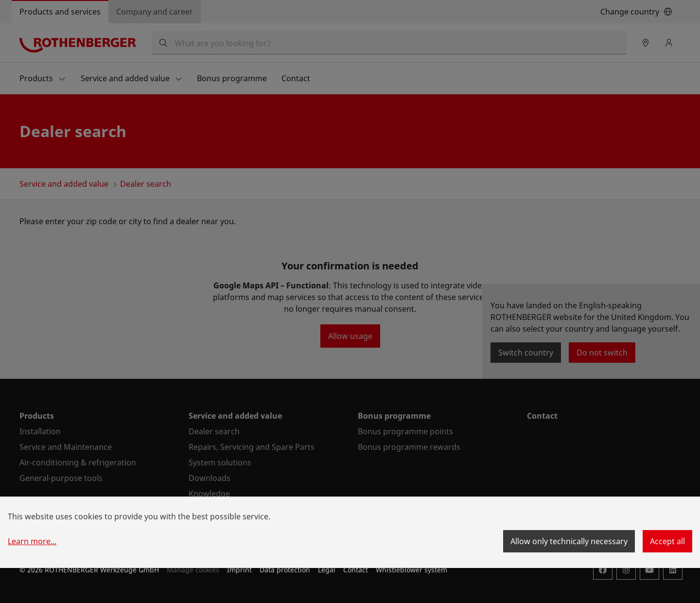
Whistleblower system (411, 570)
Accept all (667, 541)
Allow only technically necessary (569, 541)
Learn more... (32, 541)
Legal (327, 570)
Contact (356, 570)
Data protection (285, 570)
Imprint (239, 570)
